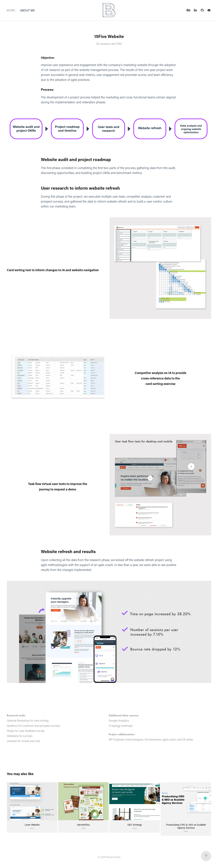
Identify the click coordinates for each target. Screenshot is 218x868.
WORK (11, 10)
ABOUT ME (27, 10)
